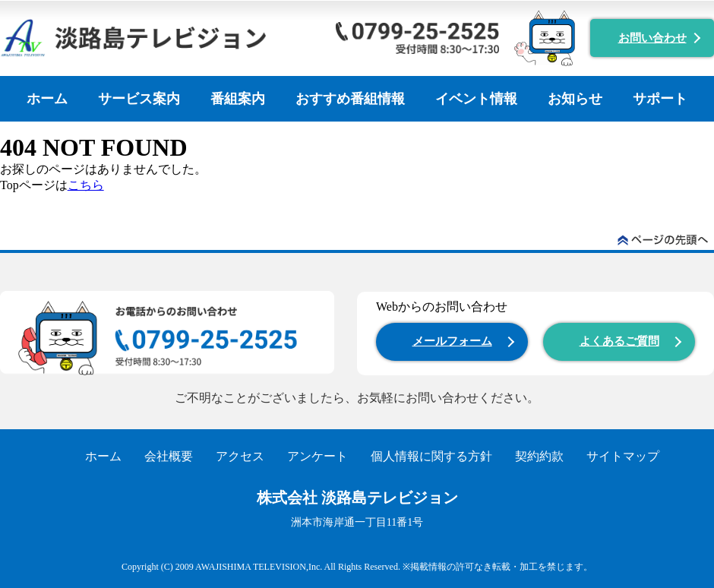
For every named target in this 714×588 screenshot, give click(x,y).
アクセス (240, 456)
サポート (660, 99)
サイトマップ (623, 456)
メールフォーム (452, 341)
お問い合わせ (652, 38)
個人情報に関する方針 (431, 456)
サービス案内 (139, 99)
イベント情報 (476, 99)
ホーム (47, 99)
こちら (86, 185)
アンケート (318, 456)
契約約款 (539, 456)
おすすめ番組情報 (350, 99)
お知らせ (575, 99)
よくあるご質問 (619, 341)
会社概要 (169, 456)
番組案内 (238, 99)
